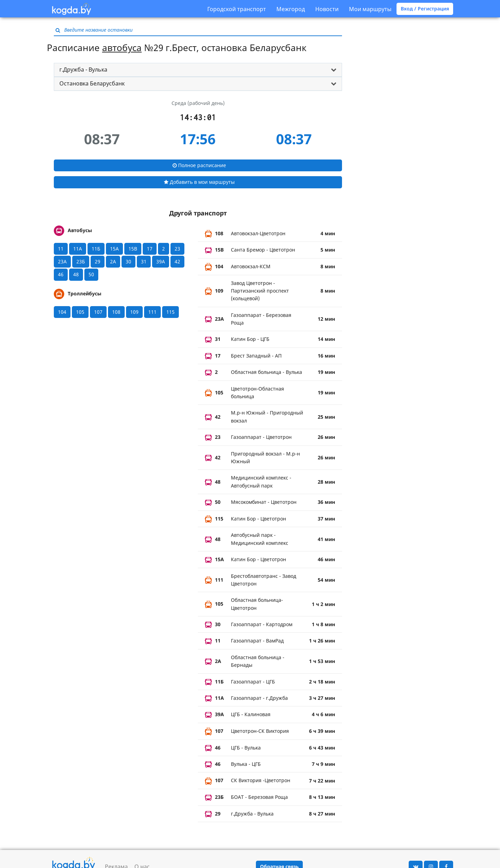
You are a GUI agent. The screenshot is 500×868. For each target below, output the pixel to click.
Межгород (291, 9)
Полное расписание (199, 165)
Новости (327, 9)
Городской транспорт (237, 9)
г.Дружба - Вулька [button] (83, 69)
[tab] (198, 70)
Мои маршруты (370, 9)
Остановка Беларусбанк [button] (92, 83)
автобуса (122, 48)
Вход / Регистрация (425, 9)
